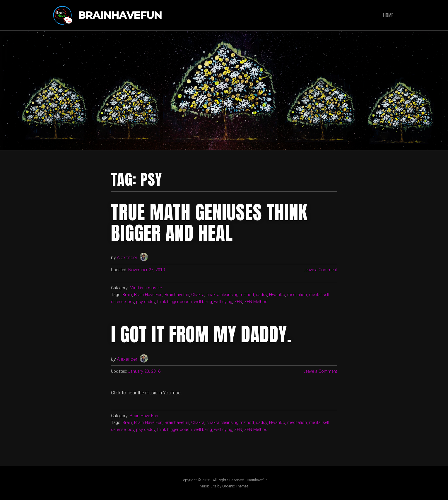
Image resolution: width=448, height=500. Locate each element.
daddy (261, 295)
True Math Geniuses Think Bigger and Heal (209, 223)
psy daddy (146, 302)
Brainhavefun (120, 15)
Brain (127, 295)
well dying (223, 302)
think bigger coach (175, 302)
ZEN (238, 302)
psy (131, 302)
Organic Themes (235, 486)
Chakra (198, 295)
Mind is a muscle (146, 288)
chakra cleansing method (230, 295)
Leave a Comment (320, 270)
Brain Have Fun (148, 295)
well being (203, 302)
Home (388, 15)
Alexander (127, 258)
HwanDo (277, 295)
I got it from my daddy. (201, 334)
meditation (297, 295)
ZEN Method (256, 302)
